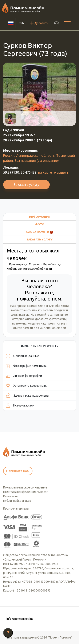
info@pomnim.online (20, 619)
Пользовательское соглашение (25, 487)
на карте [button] (45, 172)
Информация (40, 217)
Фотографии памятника (26, 366)
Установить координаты (27, 386)
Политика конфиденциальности (26, 492)
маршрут (61, 172)
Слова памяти (40, 232)
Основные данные (22, 356)
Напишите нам (18, 471)
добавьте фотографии (51, 319)
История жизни (20, 405)
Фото (40, 224)
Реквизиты (11, 496)
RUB (21, 23)
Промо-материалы (16, 508)
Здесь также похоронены (27, 396)
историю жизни (23, 319)
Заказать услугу (26, 185)
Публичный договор (17, 501)
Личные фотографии (24, 376)
